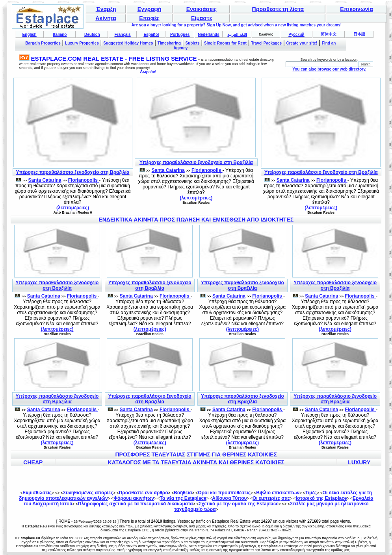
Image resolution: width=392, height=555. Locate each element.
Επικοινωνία (357, 9)
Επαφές (149, 18)
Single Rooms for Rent (225, 43)
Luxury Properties (82, 43)
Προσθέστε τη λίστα (278, 9)
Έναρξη (106, 9)
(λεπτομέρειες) (73, 208)
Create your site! (302, 43)
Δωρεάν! (148, 72)
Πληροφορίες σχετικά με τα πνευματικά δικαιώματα (136, 504)
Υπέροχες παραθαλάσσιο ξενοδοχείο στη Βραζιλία (73, 172)
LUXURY (359, 462)
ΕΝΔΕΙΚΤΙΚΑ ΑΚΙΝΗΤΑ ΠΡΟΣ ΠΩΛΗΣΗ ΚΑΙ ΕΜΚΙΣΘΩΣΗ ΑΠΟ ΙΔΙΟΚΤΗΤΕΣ (196, 220)
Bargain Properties (43, 43)
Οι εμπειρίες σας (271, 498)
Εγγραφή (150, 9)
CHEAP (33, 462)
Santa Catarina (45, 180)
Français (123, 34)
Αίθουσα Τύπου (229, 498)
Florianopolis (84, 180)
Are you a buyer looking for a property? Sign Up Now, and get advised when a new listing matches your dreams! (237, 25)
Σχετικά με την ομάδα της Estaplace (239, 504)
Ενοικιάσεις (202, 9)
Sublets (192, 43)
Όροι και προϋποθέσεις (224, 493)
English (30, 34)
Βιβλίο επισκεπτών (278, 493)
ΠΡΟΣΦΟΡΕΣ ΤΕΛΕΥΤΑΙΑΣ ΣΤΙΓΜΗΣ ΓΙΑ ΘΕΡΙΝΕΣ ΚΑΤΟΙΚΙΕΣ (196, 454)
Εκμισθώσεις (37, 493)
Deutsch (92, 34)
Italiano (60, 34)
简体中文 (329, 34)
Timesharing (169, 43)
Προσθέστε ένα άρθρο (144, 493)
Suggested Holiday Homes (128, 43)
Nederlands (208, 34)
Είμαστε (202, 18)
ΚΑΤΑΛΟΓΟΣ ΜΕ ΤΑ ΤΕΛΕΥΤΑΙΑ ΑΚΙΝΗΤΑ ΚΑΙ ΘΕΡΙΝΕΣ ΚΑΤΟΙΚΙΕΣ (196, 462)
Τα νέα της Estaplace (183, 498)
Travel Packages (266, 43)
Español (151, 34)
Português (180, 34)
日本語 (359, 34)
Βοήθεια (183, 493)
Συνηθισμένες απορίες (88, 493)
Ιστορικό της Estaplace (321, 498)
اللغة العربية (237, 34)
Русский (296, 34)
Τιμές (311, 493)
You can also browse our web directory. (329, 69)
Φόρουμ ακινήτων (134, 498)
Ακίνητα (106, 18)
